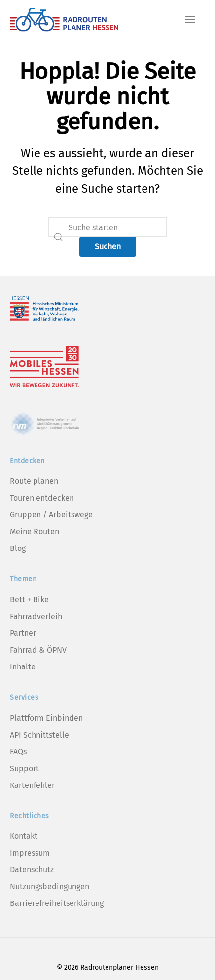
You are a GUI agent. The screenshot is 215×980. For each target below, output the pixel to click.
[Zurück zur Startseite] (64, 20)
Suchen (108, 247)
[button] (190, 20)
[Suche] (107, 227)
